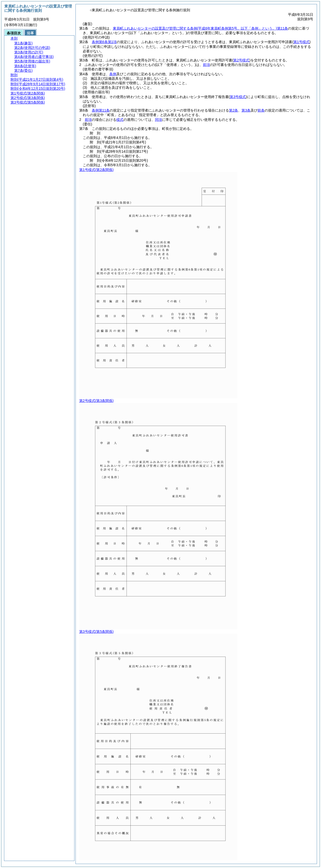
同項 (158, 120)
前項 (206, 65)
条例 (113, 74)
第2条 (233, 110)
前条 (261, 110)
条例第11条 (101, 110)
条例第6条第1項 (104, 42)
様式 (120, 120)
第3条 (246, 110)
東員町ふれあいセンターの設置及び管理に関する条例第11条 (200, 28)
